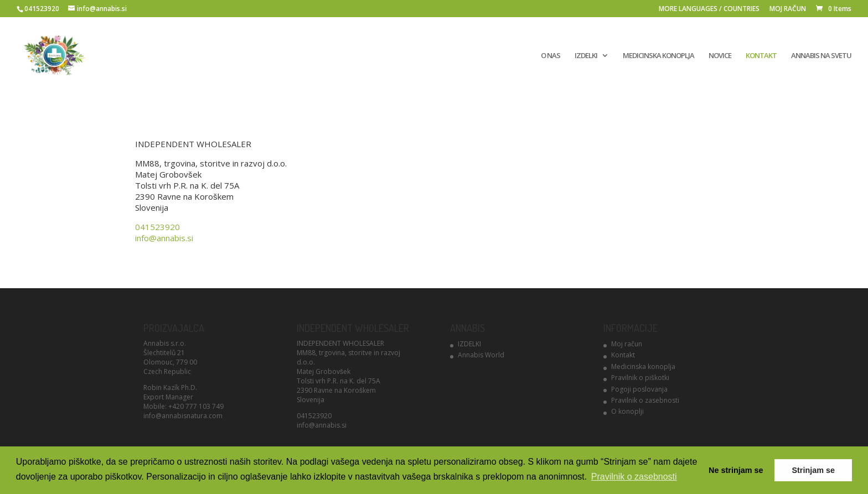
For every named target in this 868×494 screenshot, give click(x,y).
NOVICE (720, 56)
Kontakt (623, 355)
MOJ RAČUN (788, 9)
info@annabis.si (164, 238)
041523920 (157, 227)
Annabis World (481, 355)
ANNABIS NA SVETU (821, 56)
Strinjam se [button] (813, 470)
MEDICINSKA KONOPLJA (658, 56)
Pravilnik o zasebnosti (645, 400)
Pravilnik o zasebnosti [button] (634, 477)
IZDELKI (586, 56)
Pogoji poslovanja (639, 389)
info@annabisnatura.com (183, 416)
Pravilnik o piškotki (640, 378)
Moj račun (627, 344)
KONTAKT (761, 56)
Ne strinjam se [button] (736, 470)
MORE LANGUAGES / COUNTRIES (709, 9)
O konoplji (627, 411)
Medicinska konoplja (643, 366)
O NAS (551, 56)
